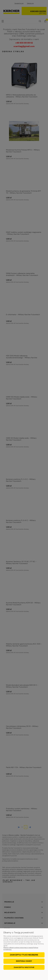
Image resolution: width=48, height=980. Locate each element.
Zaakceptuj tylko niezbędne (24, 955)
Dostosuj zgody (24, 961)
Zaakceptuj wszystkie (24, 967)
